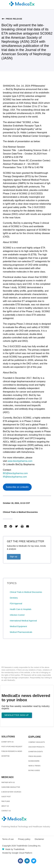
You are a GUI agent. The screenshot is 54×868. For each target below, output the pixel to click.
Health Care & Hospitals (21, 609)
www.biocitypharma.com (20, 461)
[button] (5, 527)
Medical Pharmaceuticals (21, 632)
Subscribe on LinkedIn (17, 487)
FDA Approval (16, 604)
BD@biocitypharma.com (15, 473)
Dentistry (14, 598)
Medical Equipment (18, 626)
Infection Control (17, 615)
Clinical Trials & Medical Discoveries (20, 512)
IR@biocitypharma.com (15, 477)
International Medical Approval (23, 621)
